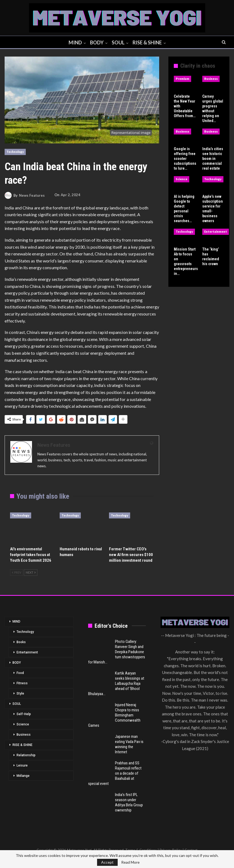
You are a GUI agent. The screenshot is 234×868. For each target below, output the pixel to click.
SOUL (118, 42)
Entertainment (216, 231)
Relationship (26, 755)
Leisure (22, 765)
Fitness (22, 683)
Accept (107, 862)
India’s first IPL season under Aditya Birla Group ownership (129, 802)
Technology (15, 152)
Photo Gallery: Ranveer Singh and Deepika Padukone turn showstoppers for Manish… (117, 652)
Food (20, 673)
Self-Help (24, 714)
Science (182, 179)
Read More (130, 862)
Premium (182, 79)
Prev (17, 572)
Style (20, 693)
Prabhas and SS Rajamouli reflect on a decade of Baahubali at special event (115, 773)
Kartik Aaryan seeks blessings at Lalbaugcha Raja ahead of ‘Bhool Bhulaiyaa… (116, 683)
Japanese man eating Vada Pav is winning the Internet (129, 744)
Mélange (23, 776)
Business (211, 79)
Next (31, 572)
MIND (74, 42)
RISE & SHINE (148, 42)
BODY (96, 42)
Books (21, 642)
